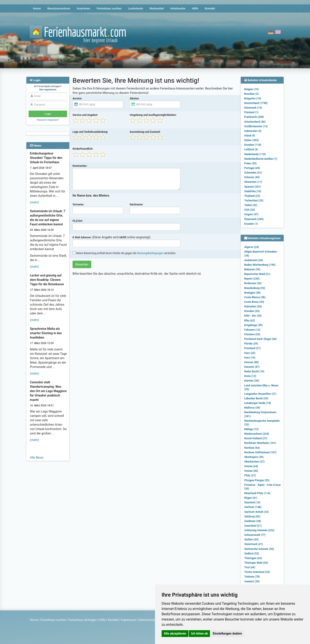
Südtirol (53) (252, 554)
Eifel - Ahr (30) (253, 316)
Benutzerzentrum (59, 8)
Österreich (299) (254, 219)
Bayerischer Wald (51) (257, 274)
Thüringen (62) (253, 558)
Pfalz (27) (250, 475)
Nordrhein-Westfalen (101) (260, 443)
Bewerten (82, 264)
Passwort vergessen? (48, 120)
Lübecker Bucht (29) (256, 398)
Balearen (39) (252, 269)
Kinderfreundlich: (83, 149)
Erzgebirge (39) (253, 325)
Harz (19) (250, 358)
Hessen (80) (252, 362)
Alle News (37, 457)
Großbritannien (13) (256, 126)
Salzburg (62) (252, 517)
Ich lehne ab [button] (199, 633)
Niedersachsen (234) (257, 434)
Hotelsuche (178, 8)
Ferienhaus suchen (109, 8)
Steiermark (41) (254, 544)
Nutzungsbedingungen (150, 253)
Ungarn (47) (251, 214)
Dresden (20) (252, 311)
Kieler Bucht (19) (254, 371)
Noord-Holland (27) (256, 438)
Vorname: (78, 205)
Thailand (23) (252, 196)
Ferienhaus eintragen (83, 620)
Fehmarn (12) (252, 330)
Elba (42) (250, 321)
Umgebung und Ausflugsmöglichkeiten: (153, 115)
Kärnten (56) (252, 381)
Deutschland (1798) (256, 103)
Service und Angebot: (85, 115)
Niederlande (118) (255, 154)
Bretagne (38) (252, 293)
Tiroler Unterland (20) (257, 572)
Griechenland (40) (255, 122)
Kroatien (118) (253, 145)
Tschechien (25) (254, 201)
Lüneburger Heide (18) (258, 403)
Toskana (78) (252, 577)
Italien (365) (252, 140)
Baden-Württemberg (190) (260, 265)
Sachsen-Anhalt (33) (256, 512)
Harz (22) (250, 353)
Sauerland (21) (253, 526)
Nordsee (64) (252, 448)
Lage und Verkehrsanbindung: (90, 132)
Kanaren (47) (252, 367)
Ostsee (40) (251, 471)
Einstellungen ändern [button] (227, 633)
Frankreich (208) (254, 117)
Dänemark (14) (253, 108)
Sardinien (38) (253, 521)
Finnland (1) (251, 112)
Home (37, 8)
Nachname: (136, 205)
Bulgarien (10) (253, 99)
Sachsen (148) (253, 507)
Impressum (128, 620)
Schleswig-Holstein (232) (259, 530)
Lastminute (136, 8)
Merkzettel (157, 8)
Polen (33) (250, 163)
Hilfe (195, 8)
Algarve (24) (252, 247)
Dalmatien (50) (253, 307)
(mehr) (35, 202)
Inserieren (83, 8)
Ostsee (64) (251, 466)
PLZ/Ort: (78, 221)
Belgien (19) (252, 89)
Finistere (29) (252, 334)
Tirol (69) (250, 567)
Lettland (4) (251, 149)
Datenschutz (147, 620)
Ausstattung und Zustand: (145, 132)
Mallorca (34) (252, 408)
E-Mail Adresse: (82, 237)
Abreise (134, 99)
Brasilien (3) (251, 94)
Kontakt (210, 8)
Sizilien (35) (251, 540)
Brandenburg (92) (255, 288)
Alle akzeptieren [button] (175, 633)
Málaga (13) (251, 429)
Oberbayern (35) (254, 457)
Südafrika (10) (253, 191)
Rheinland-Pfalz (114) (257, 493)
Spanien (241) (253, 187)
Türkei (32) (251, 205)
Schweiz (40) (252, 177)
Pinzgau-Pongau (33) (257, 480)
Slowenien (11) (253, 182)
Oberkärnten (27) (254, 462)
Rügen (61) (251, 498)
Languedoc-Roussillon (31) (260, 394)
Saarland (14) (252, 502)
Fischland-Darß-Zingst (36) (260, 339)
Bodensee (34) (253, 283)
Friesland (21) (253, 348)
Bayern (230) (252, 279)
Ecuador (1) (251, 224)
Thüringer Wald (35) (256, 563)
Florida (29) (251, 344)
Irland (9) (250, 136)
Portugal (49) (252, 168)
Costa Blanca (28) (255, 297)
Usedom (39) (252, 581)
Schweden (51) (253, 173)
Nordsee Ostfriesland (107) (260, 452)
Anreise (77, 99)
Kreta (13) (250, 376)
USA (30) (250, 210)
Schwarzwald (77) (255, 535)
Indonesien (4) (253, 131)
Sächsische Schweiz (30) (259, 549)
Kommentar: (80, 166)
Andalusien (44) (254, 260)
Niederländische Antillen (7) (261, 159)
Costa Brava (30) (254, 302)
